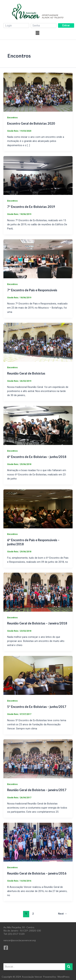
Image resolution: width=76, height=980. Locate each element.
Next (63, 914)
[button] (38, 33)
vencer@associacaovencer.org (20, 940)
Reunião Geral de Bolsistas (26, 373)
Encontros (12, 118)
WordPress (63, 977)
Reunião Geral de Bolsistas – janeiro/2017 (37, 790)
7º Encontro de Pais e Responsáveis (32, 290)
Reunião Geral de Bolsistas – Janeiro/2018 (37, 623)
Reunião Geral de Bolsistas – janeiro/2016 (37, 873)
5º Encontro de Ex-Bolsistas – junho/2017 (37, 707)
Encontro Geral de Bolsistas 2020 (31, 123)
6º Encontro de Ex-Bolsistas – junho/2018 (37, 457)
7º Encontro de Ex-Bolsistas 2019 (31, 207)
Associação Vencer (32, 977)
